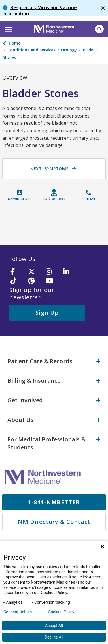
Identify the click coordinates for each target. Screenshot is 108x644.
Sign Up (47, 313)
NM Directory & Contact (54, 522)
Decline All (54, 637)
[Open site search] (99, 29)
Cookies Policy (61, 612)
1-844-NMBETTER (54, 502)
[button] (8, 28)
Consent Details (18, 612)
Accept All (54, 626)
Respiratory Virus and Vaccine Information (40, 10)
